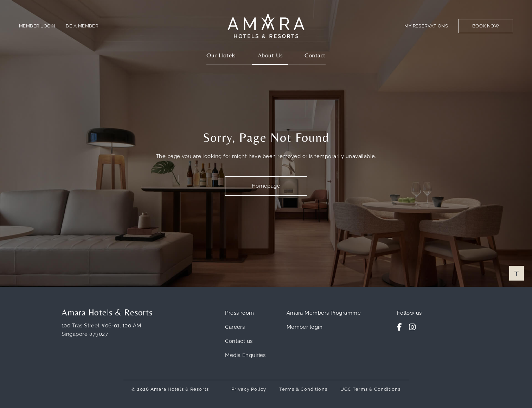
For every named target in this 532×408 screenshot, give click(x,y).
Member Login (37, 26)
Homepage (266, 186)
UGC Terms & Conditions (371, 389)
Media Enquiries (245, 355)
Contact (315, 55)
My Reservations (426, 26)
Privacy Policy (249, 389)
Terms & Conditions (303, 389)
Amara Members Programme (324, 313)
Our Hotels (221, 55)
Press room (240, 313)
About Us (270, 55)
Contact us (239, 341)
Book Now (486, 26)
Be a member (82, 26)
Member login (305, 327)
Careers (235, 327)
